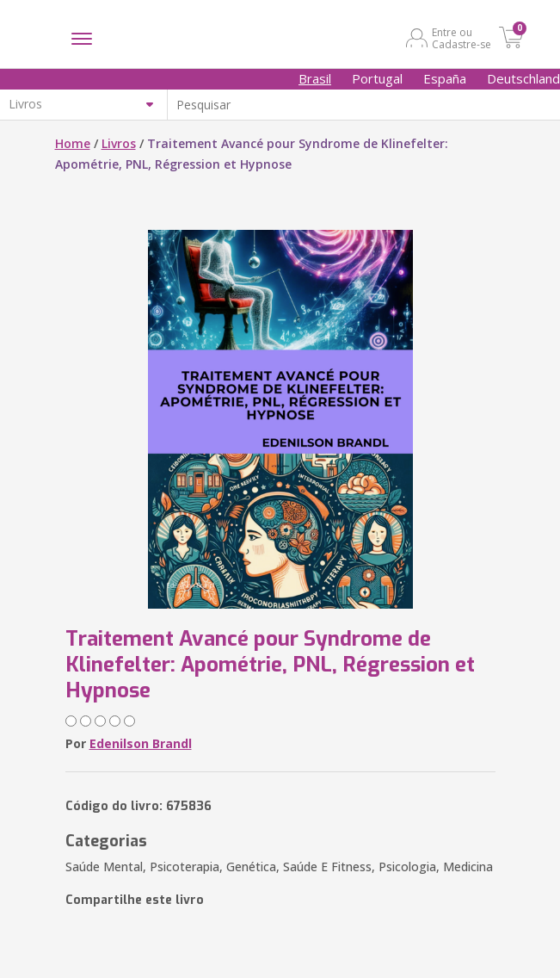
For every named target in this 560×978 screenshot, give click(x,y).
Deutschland (523, 78)
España (445, 78)
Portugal (377, 78)
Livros (119, 143)
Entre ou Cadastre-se (462, 38)
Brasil (315, 78)
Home (73, 143)
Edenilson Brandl (141, 743)
